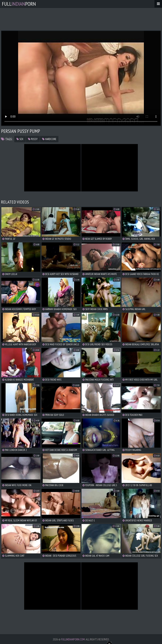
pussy (33, 139)
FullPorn (19, 4)
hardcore (49, 139)
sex (20, 139)
